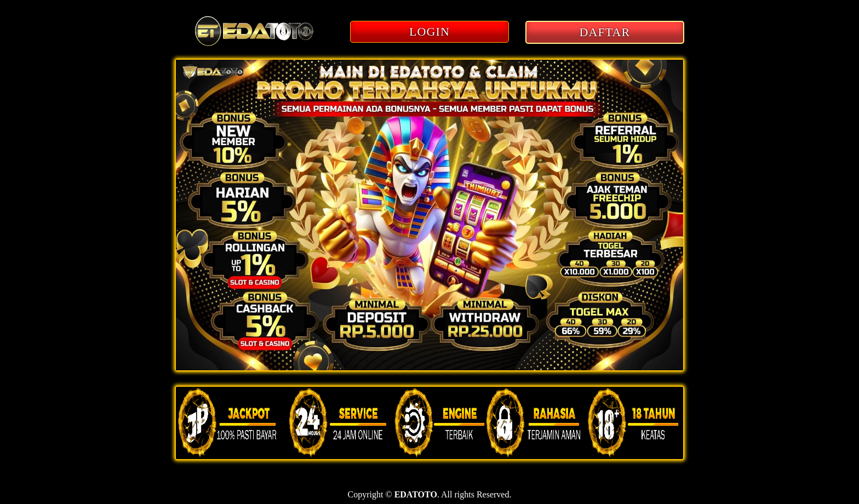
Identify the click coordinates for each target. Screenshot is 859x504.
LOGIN (429, 31)
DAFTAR (605, 32)
